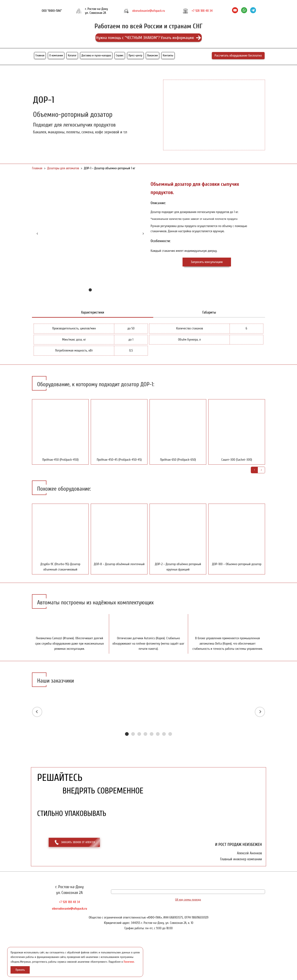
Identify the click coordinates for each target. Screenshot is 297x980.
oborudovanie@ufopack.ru (149, 11)
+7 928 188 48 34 (202, 11)
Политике (129, 962)
